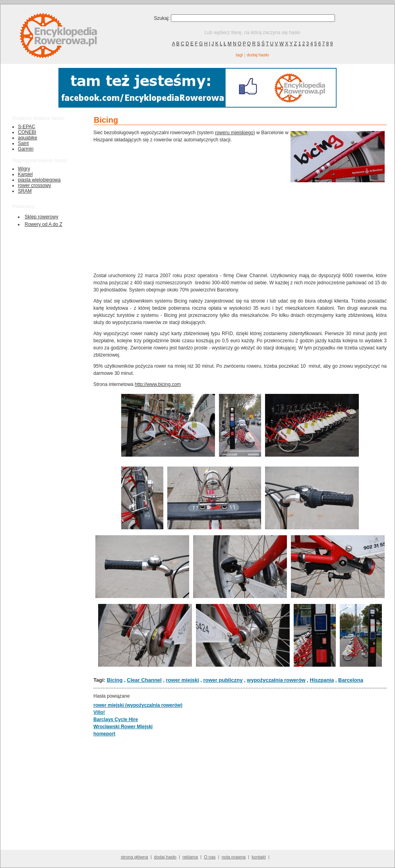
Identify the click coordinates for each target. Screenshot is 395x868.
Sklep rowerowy (42, 217)
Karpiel (25, 174)
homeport (104, 734)
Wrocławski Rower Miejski (123, 727)
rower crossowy (34, 185)
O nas (210, 857)
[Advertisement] (191, 207)
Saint (23, 143)
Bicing (115, 680)
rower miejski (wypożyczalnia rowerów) (138, 705)
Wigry (24, 169)
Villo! (99, 712)
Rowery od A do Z (44, 224)
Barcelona (351, 680)
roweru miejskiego (234, 133)
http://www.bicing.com (158, 384)
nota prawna (234, 857)
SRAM (25, 191)
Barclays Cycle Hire (116, 719)
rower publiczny (223, 680)
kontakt (258, 857)
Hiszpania (322, 680)
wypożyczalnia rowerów (276, 680)
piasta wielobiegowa (39, 180)
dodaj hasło (258, 55)
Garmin (26, 149)
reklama (190, 857)
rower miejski (183, 680)
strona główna (135, 857)
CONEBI (27, 132)
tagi (239, 55)
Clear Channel (144, 680)
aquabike (28, 138)
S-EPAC (27, 127)
